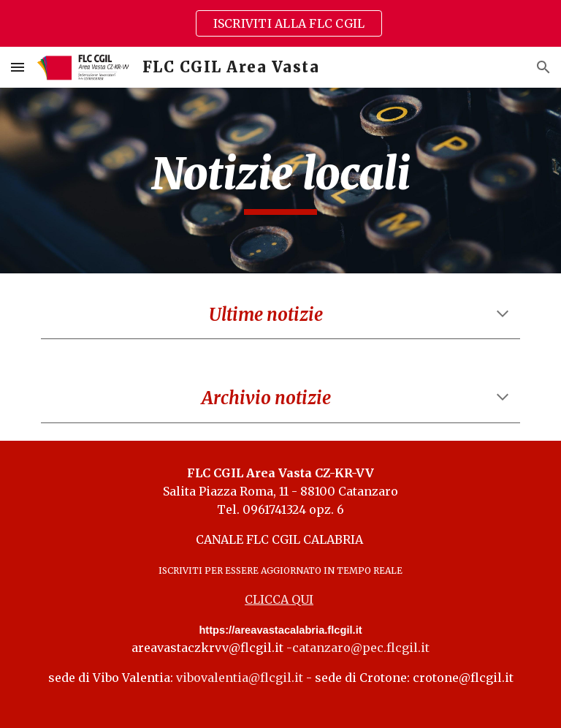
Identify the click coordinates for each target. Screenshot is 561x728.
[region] (280, 23)
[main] (280, 181)
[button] (18, 67)
